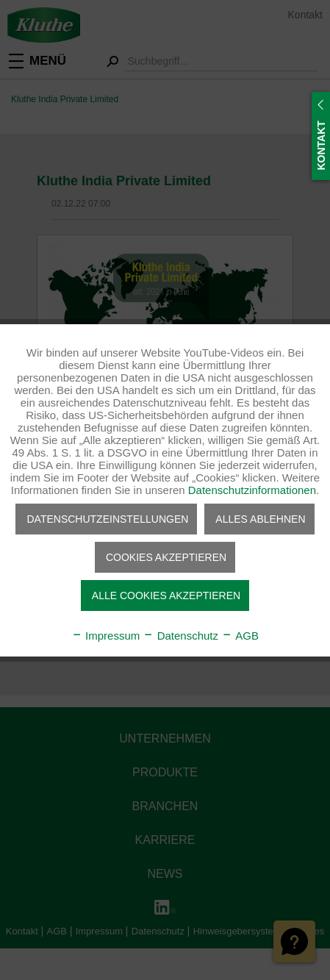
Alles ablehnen (260, 519)
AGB (240, 636)
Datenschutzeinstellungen (107, 519)
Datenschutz (180, 636)
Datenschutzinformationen (252, 490)
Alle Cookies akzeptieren (166, 595)
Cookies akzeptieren (166, 557)
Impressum (105, 636)
